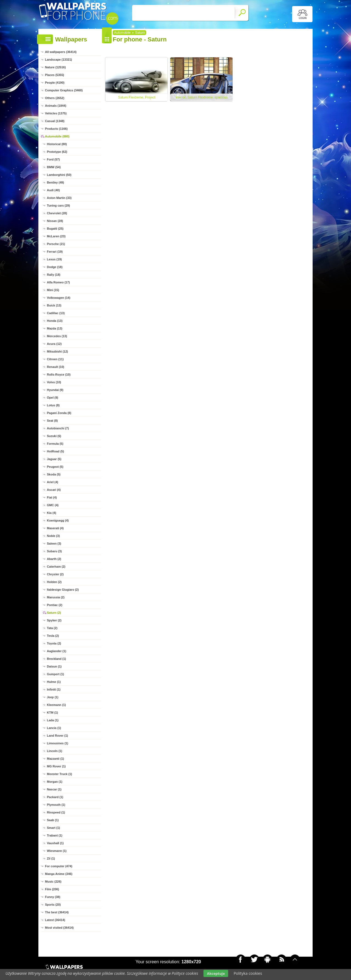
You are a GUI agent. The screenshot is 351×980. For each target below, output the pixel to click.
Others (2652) (55, 98)
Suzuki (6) (54, 436)
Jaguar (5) (54, 459)
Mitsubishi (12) (57, 351)
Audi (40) (53, 190)
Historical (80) (57, 144)
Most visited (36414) (59, 928)
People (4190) (55, 83)
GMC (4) (53, 505)
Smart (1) (53, 828)
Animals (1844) (56, 106)
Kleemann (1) (56, 705)
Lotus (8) (53, 405)
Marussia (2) (56, 597)
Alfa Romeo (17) (58, 282)
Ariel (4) (53, 482)
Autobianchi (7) (58, 428)
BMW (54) (54, 167)
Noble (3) (53, 536)
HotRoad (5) (55, 451)
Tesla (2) (53, 636)
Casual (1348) (55, 121)
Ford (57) (53, 159)
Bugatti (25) (55, 229)
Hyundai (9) (55, 390)
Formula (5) (55, 444)
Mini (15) (53, 290)
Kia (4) (52, 513)
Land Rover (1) (57, 736)
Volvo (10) (54, 382)
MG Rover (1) (56, 766)
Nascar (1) (54, 789)
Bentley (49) (55, 182)
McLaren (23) (56, 236)
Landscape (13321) (58, 60)
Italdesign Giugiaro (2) (63, 590)
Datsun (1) (54, 666)
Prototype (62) (57, 152)
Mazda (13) (55, 328)
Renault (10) (56, 367)
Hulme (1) (54, 682)
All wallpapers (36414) (61, 52)
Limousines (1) (58, 743)
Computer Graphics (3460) (64, 90)
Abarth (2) (54, 559)
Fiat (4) (52, 497)
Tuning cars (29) (58, 205)
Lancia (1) (54, 728)
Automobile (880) (57, 136)
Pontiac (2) (55, 605)
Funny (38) (53, 897)
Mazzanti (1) (55, 759)
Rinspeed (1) (56, 812)
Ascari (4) (54, 490)
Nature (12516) (55, 67)
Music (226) (53, 882)
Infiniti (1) (54, 689)
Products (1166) (56, 129)
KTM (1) (52, 713)
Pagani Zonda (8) (59, 413)
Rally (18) (54, 275)
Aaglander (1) (56, 651)
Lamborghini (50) (59, 175)
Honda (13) (55, 321)
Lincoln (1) (55, 751)
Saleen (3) (54, 543)
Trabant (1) (55, 835)
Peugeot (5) (55, 467)
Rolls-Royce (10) (59, 374)
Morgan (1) (55, 782)
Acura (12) (54, 344)
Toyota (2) (54, 643)
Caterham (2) (56, 567)
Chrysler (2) (55, 574)
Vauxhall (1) (55, 843)
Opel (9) (53, 398)
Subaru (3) (54, 551)
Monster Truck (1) (60, 774)
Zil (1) (51, 858)
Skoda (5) (54, 474)
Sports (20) (53, 905)
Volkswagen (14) (59, 298)
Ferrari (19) (55, 252)
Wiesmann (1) (57, 851)
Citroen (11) (55, 359)
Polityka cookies (248, 973)
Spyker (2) (54, 620)
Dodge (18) (55, 267)
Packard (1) (55, 797)
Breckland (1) (56, 659)
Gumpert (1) (55, 674)
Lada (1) (53, 720)
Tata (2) (52, 628)
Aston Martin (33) (59, 198)
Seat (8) (52, 421)
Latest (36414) (55, 920)
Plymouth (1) (56, 805)
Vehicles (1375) (56, 113)
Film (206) (52, 889)
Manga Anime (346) (59, 874)
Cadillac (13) (56, 313)
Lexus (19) (54, 259)
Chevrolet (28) (57, 213)
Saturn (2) (54, 613)
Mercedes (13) (57, 336)
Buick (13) (54, 305)
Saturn (140, 33)
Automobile (122, 33)
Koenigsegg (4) (58, 520)
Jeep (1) (53, 697)
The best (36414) (57, 912)
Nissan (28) (55, 221)
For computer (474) (59, 866)
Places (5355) (55, 75)
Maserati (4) (55, 528)
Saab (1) (53, 820)
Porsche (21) (56, 244)
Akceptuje (216, 973)
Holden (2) (54, 582)
